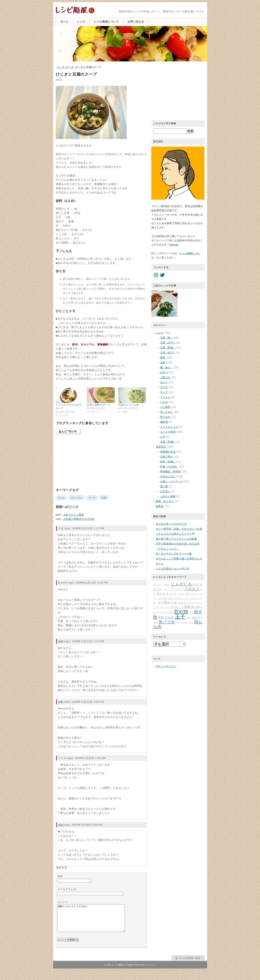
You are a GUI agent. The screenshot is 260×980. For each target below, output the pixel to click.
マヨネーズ (177, 607)
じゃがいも (182, 584)
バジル (186, 598)
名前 (60, 876)
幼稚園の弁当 (168, 452)
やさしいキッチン (166, 666)
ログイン (152, 970)
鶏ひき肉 (180, 622)
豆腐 (104, 498)
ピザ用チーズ (168, 603)
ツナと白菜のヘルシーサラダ (173, 568)
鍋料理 (164, 422)
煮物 (161, 617)
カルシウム (77, 498)
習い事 (164, 486)
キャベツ (171, 594)
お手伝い (165, 491)
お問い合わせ (136, 22)
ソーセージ (165, 598)
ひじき (61, 498)
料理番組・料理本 (171, 472)
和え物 (195, 607)
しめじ (166, 585)
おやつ (164, 372)
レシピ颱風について (106, 22)
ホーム (64, 22)
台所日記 (161, 447)
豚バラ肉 (167, 622)
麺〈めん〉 (167, 367)
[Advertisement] (82, 461)
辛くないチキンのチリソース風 (174, 554)
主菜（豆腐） (168, 442)
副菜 (163, 358)
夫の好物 (160, 612)
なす (196, 585)
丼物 (187, 607)
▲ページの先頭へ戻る (188, 963)
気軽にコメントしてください (91, 921)
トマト (178, 598)
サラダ (164, 387)
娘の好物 (169, 612)
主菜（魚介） (168, 353)
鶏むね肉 (189, 622)
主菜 (163, 362)
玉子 (180, 617)
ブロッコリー (186, 603)
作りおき (165, 417)
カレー (164, 382)
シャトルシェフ (169, 427)
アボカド (192, 589)
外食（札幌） (168, 462)
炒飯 (191, 612)
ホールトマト (163, 607)
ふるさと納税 (168, 496)
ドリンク (165, 397)
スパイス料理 (168, 432)
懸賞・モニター (165, 501)
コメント (63, 902)
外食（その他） (169, 467)
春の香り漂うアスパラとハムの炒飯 (176, 539)
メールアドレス (67, 889)
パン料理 (165, 407)
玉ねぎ (169, 617)
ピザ (163, 437)
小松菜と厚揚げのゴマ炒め (79, 519)
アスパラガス (177, 589)
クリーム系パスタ (187, 594)
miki (61, 641)
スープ (59, 79)
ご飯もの (165, 377)
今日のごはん (168, 476)
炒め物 (181, 612)
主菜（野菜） (168, 348)
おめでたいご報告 (74, 515)
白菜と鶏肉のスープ (98, 405)
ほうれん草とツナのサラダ (171, 524)
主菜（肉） (167, 338)
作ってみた (167, 412)
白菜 (188, 618)
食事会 (160, 506)
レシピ (81, 22)
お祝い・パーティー (172, 481)
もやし (166, 589)
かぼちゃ (157, 585)
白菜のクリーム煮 (129, 405)
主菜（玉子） (168, 343)
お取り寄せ (167, 457)
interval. (174, 245)
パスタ (164, 402)
